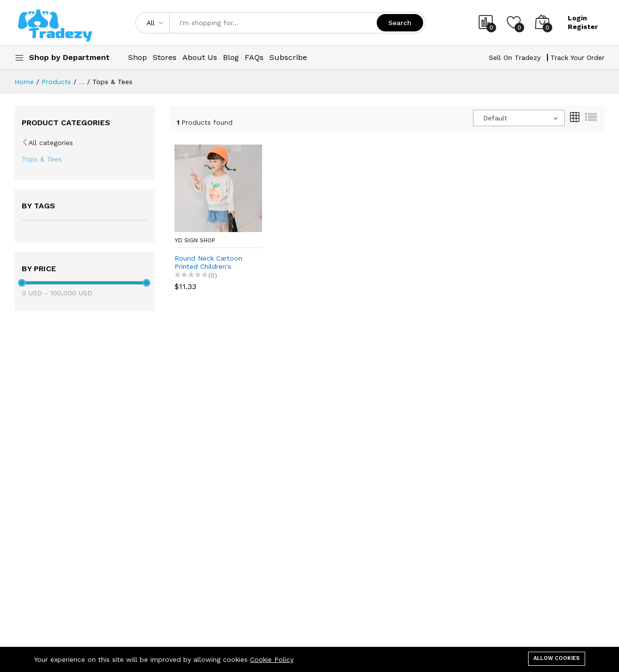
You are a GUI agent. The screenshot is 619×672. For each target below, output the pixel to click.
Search (400, 23)
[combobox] (519, 118)
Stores (165, 57)
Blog (231, 57)
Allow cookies (557, 658)
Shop (138, 57)
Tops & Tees (42, 159)
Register (583, 27)
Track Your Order (577, 58)
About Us (200, 57)
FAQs (254, 57)
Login (577, 18)
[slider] (22, 283)
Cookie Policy (272, 659)
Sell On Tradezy (515, 58)
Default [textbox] (495, 118)
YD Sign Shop (195, 240)
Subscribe (288, 57)
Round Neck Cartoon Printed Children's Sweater (208, 263)
